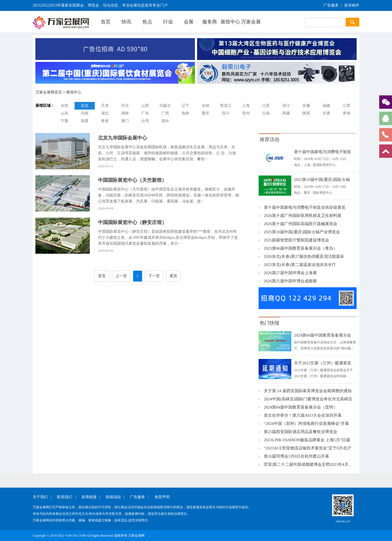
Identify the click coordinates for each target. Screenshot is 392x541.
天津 (105, 106)
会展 (189, 22)
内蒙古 (165, 106)
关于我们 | (42, 497)
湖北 (105, 113)
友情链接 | (91, 497)
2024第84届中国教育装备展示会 (323, 335)
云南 (266, 113)
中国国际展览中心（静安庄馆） (132, 222)
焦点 (147, 22)
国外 (165, 121)
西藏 (286, 113)
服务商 (210, 22)
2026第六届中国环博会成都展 (290, 281)
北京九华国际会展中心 (122, 138)
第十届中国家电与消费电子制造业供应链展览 (305, 207)
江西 (347, 106)
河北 (125, 106)
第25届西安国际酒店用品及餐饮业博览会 (301, 432)
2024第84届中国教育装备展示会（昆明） (301, 407)
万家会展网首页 (49, 92)
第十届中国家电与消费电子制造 (323, 152)
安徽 (306, 106)
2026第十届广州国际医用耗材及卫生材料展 (303, 216)
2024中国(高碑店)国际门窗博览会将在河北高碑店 (308, 399)
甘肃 (326, 113)
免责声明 (162, 497)
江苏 (266, 106)
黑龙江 (226, 106)
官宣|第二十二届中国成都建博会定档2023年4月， (308, 464)
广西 (165, 113)
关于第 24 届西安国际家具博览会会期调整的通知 (308, 391)
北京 (85, 106)
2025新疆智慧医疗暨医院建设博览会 (296, 240)
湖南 (125, 113)
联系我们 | (66, 497)
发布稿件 (352, 5)
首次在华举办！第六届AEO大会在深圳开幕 (303, 415)
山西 (145, 106)
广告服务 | (139, 497)
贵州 (246, 113)
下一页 (154, 276)
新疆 (85, 121)
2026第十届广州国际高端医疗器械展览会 (301, 224)
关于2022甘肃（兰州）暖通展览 (323, 363)
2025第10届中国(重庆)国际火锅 (322, 180)
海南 (185, 113)
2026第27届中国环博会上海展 (290, 273)
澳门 (125, 121)
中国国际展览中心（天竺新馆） (132, 180)
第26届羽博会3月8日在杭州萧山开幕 (296, 456)
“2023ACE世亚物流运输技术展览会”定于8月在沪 (307, 448)
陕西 (306, 113)
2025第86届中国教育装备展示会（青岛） (301, 248)
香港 (105, 121)
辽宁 (185, 106)
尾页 (173, 276)
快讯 (126, 22)
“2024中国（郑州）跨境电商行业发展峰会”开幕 (306, 424)
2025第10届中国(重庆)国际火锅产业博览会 (302, 232)
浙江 (286, 106)
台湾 (145, 121)
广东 (145, 113)
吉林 (206, 106)
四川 (226, 113)
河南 (85, 113)
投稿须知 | (115, 497)
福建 (326, 106)
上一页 (121, 276)
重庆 (206, 113)
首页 (106, 22)
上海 (246, 106)
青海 (347, 113)
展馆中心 (230, 22)
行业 (168, 22)
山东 (65, 113)
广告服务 (331, 5)
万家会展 (251, 22)
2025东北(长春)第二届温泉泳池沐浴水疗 (300, 265)
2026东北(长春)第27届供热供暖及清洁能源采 (304, 256)
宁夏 (65, 121)
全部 (65, 106)
